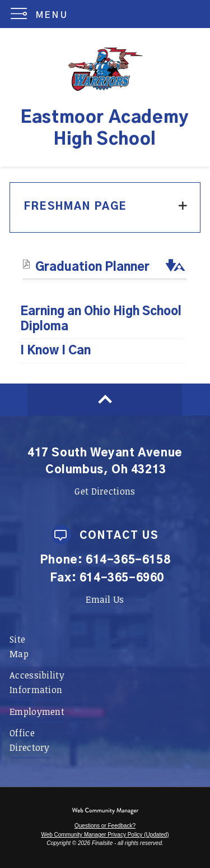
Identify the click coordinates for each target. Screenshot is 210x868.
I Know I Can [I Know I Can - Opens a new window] (55, 351)
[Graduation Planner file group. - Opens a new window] (92, 267)
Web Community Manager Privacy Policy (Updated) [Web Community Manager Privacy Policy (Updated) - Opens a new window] (105, 835)
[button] (42, 14)
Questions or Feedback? (105, 826)
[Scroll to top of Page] (105, 400)
